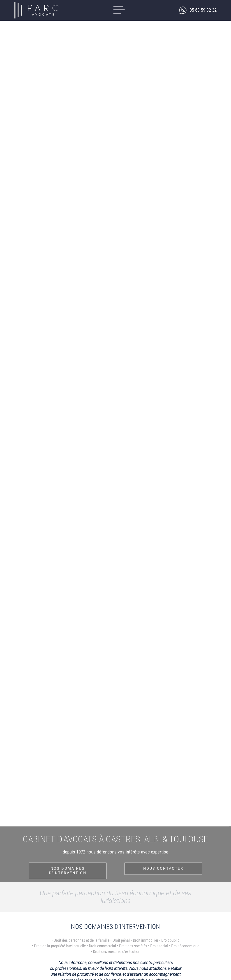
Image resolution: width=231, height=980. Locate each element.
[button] (119, 10)
